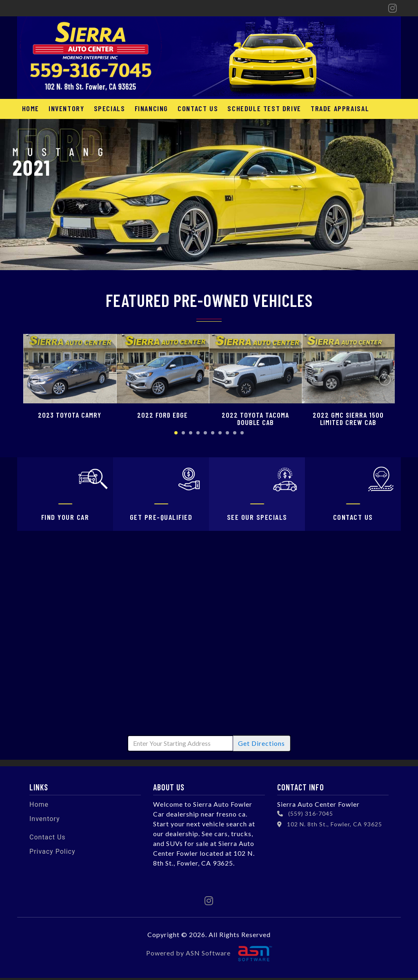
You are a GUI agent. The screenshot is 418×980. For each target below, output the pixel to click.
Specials (106, 108)
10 (242, 433)
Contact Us (191, 108)
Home (30, 108)
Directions (261, 745)
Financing (146, 108)
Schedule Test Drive (255, 108)
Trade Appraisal (329, 108)
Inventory (64, 108)
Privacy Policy (52, 854)
